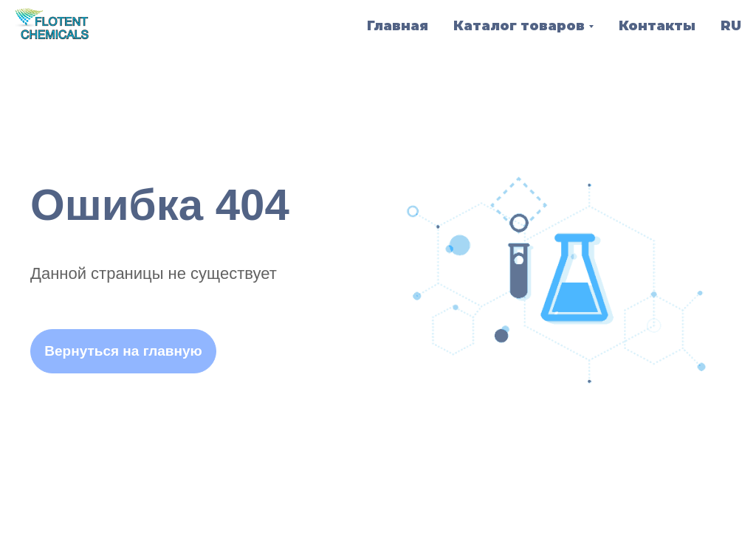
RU (731, 26)
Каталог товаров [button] (519, 26)
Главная (398, 26)
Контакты (657, 26)
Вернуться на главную (123, 351)
